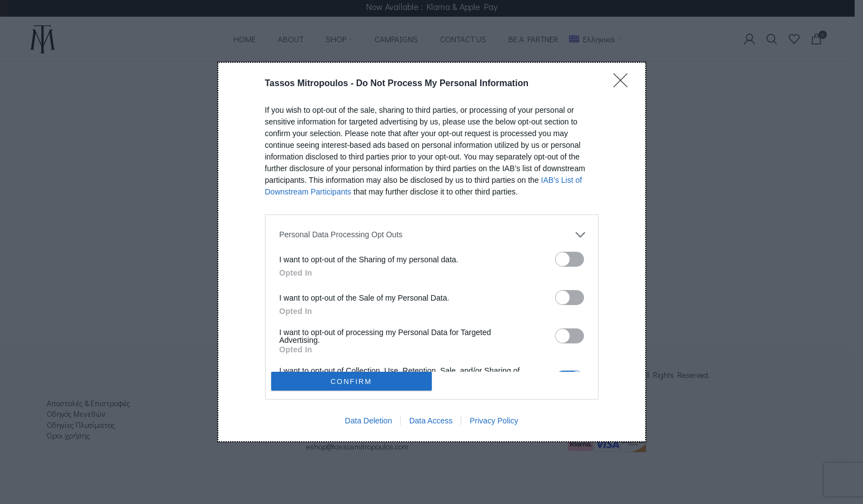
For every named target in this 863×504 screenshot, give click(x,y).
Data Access (431, 421)
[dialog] (432, 252)
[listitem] (432, 235)
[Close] (624, 84)
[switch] (570, 259)
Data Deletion (369, 421)
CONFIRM (351, 381)
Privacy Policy (494, 421)
